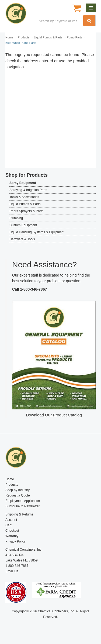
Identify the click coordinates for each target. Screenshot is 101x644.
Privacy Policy (15, 541)
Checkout (12, 531)
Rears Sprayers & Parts (26, 211)
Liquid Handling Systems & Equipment (37, 232)
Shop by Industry (18, 490)
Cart (8, 525)
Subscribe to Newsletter (22, 506)
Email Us (12, 571)
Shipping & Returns (19, 514)
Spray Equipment (23, 183)
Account (11, 520)
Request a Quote (18, 495)
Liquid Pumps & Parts (25, 204)
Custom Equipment (23, 225)
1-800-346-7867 (34, 289)
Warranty (12, 536)
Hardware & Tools (22, 239)
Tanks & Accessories (24, 197)
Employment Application (23, 501)
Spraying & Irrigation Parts (28, 190)
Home (10, 479)
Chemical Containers (18, 15)
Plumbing (16, 218)
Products (12, 485)
